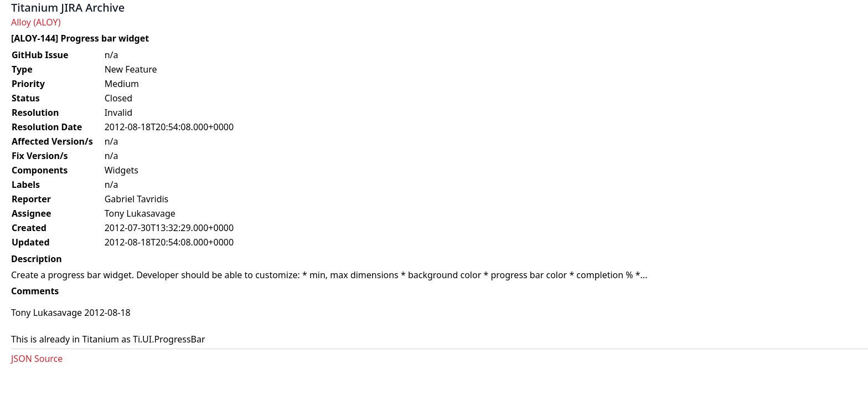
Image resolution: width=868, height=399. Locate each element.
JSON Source (37, 359)
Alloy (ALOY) (36, 22)
